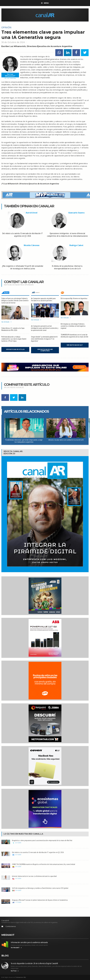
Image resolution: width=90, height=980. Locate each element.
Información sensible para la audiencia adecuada (29, 942)
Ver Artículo (6, 322)
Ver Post (15, 971)
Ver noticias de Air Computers (45, 350)
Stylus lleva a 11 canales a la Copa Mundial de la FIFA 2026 (13, 329)
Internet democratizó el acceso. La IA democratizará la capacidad (34, 876)
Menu (45, 3)
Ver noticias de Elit (75, 345)
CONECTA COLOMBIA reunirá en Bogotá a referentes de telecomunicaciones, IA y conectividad (44, 864)
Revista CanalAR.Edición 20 (13, 452)
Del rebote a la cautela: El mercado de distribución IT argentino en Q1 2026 (38, 852)
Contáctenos (11, 926)
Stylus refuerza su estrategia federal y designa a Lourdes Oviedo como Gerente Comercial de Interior (15, 301)
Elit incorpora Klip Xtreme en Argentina (74, 298)
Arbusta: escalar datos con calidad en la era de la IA (66, 440)
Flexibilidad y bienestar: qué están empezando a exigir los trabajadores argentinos (24, 441)
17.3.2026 (18, 902)
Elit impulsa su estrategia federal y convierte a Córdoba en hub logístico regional (73, 326)
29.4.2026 (18, 890)
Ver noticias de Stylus (15, 349)
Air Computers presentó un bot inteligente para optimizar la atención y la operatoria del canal (45, 328)
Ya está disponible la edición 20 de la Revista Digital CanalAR (34, 963)
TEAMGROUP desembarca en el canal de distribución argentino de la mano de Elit (74, 336)
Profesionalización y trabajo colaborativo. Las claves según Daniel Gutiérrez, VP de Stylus (14, 339)
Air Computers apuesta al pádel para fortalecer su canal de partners (43, 299)
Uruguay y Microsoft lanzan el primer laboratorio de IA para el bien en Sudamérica (40, 900)
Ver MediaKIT (16, 948)
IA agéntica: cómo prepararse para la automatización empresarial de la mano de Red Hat (42, 840)
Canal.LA (38, 834)
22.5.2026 (18, 843)
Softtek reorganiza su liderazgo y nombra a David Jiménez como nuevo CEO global (40, 888)
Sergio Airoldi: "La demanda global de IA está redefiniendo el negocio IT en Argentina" (44, 339)
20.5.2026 (18, 866)
